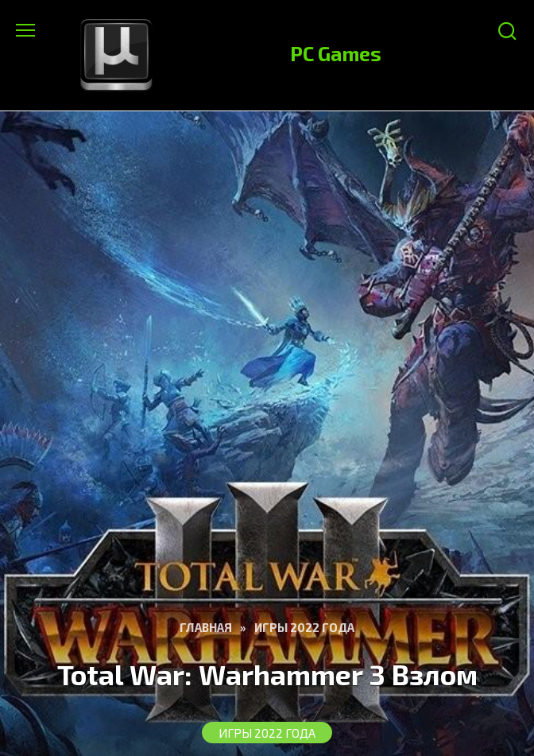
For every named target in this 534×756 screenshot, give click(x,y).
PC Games (336, 53)
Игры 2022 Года (267, 733)
